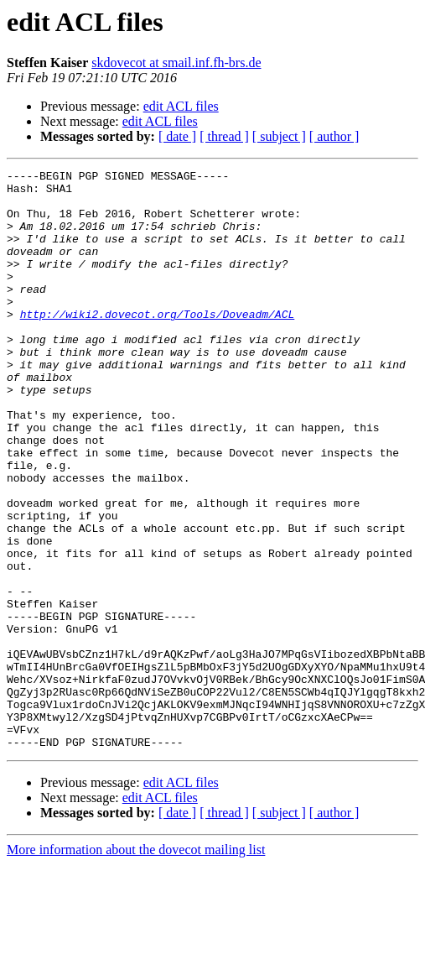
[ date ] (177, 136)
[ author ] (334, 136)
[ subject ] (279, 136)
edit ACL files (181, 106)
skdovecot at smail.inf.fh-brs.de (176, 63)
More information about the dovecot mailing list (136, 965)
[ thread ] (224, 136)
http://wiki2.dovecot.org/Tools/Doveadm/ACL (158, 344)
